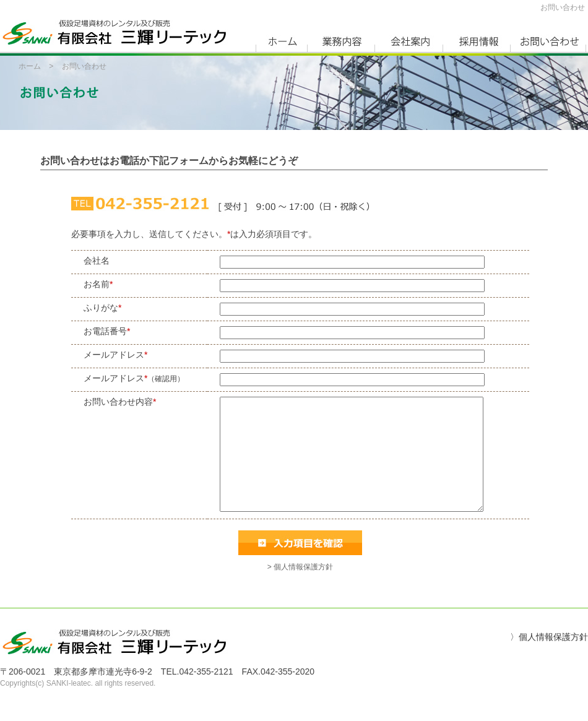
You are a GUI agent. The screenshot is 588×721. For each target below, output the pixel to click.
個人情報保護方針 (553, 659)
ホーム (30, 66)
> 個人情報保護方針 (300, 589)
